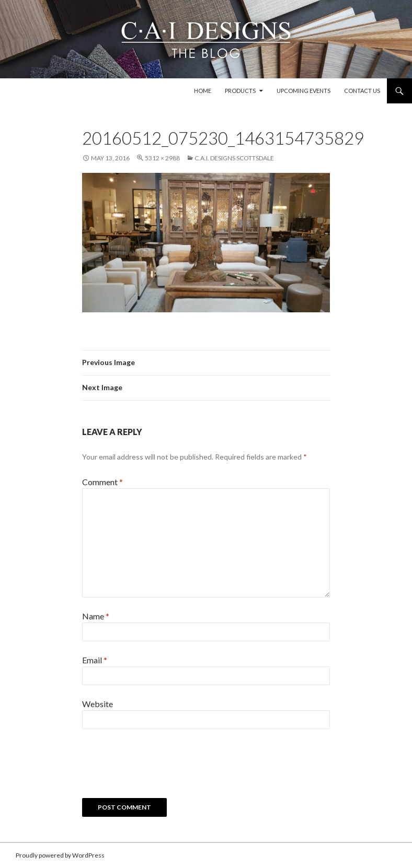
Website (98, 704)
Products (240, 91)
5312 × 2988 (162, 158)
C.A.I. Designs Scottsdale (234, 158)
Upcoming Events (304, 91)
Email (95, 660)
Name (96, 616)
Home (203, 91)
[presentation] (162, 767)
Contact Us (362, 91)
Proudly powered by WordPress (60, 855)
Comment (102, 482)
